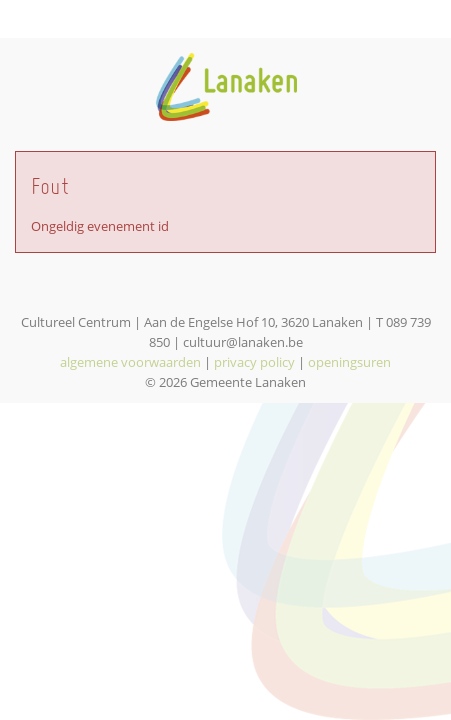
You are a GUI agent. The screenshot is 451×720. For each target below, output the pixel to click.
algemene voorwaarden (130, 362)
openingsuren (349, 362)
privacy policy (254, 362)
